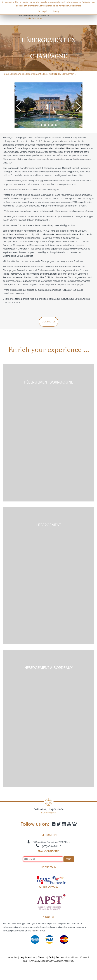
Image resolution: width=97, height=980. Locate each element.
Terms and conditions (67, 957)
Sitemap (42, 957)
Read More (76, 6)
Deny (56, 11)
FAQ (51, 957)
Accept (42, 11)
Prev (19, 106)
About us (13, 957)
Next (78, 106)
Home (6, 74)
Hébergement (34, 74)
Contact (85, 957)
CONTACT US (48, 322)
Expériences (18, 74)
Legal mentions (28, 957)
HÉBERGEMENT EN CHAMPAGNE (59, 74)
